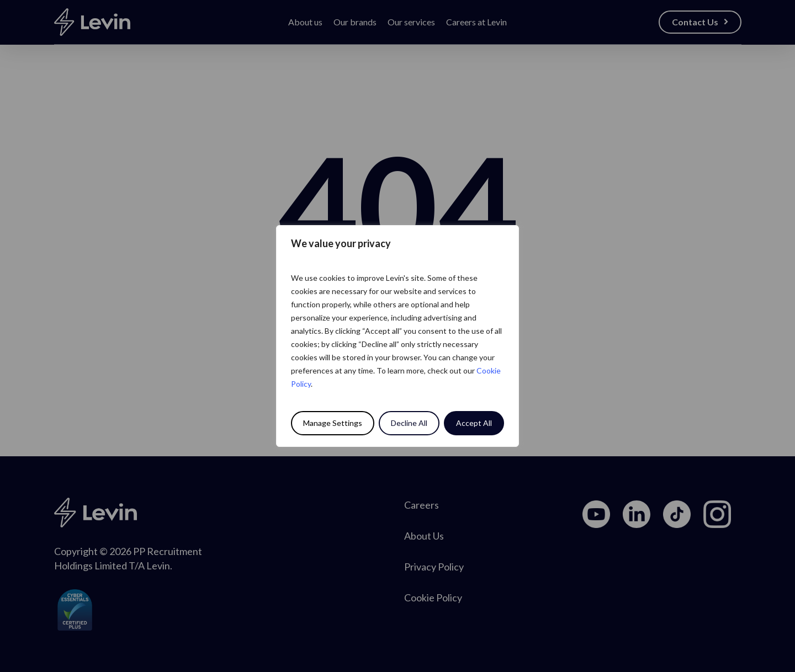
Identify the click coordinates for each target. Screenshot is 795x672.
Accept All (474, 423)
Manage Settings (333, 423)
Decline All (409, 423)
